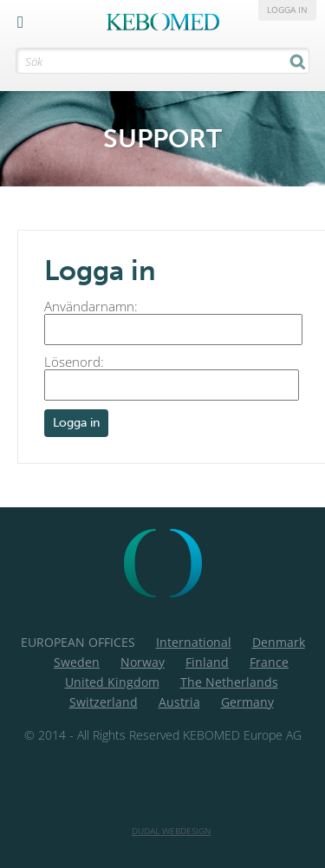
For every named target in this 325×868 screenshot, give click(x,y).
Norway (143, 662)
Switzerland (104, 702)
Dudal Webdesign (172, 831)
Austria (179, 702)
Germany (247, 702)
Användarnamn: (173, 322)
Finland (207, 662)
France (269, 662)
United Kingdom (112, 682)
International (194, 642)
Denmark (279, 642)
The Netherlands (229, 682)
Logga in (287, 10)
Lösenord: (172, 377)
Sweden (77, 662)
